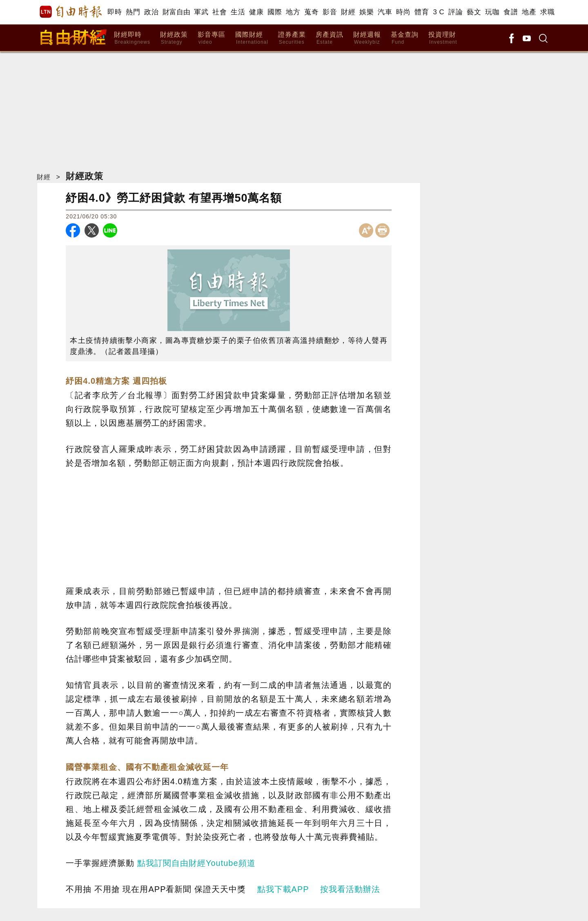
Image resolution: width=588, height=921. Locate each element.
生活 (238, 12)
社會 (219, 12)
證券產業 (292, 38)
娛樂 (366, 12)
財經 (348, 12)
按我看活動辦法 (350, 889)
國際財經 (252, 38)
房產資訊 (330, 38)
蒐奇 (311, 12)
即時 (115, 12)
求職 (547, 12)
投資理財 (443, 38)
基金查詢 (405, 38)
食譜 (511, 12)
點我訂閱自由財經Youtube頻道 (196, 863)
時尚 (403, 12)
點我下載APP (283, 889)
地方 (293, 12)
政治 (151, 12)
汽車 (385, 12)
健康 (256, 12)
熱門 (133, 12)
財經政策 (174, 38)
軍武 (201, 12)
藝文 (474, 12)
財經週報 (367, 38)
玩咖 (492, 12)
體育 (422, 12)
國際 (275, 12)
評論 (455, 12)
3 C (439, 12)
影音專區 (212, 38)
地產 (529, 12)
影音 (330, 12)
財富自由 (176, 12)
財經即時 (132, 38)
